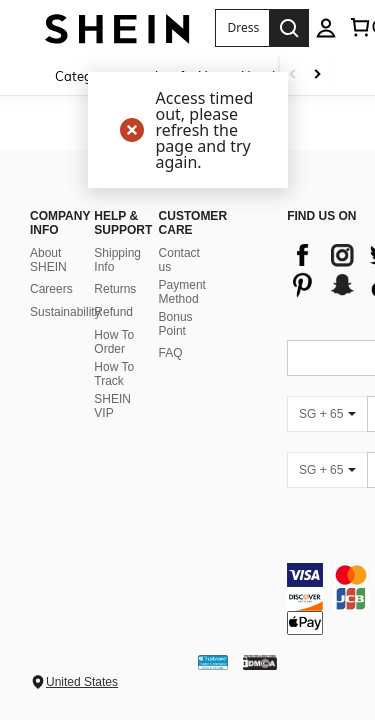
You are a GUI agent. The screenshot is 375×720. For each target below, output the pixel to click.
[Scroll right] (317, 75)
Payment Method (182, 316)
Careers (51, 313)
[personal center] (326, 28)
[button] (242, 28)
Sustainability (65, 336)
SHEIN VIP (112, 430)
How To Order (114, 366)
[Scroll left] (293, 75)
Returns (115, 313)
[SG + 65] (327, 438)
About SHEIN (48, 284)
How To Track (114, 398)
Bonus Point (176, 348)
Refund (113, 336)
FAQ (171, 377)
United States (82, 682)
